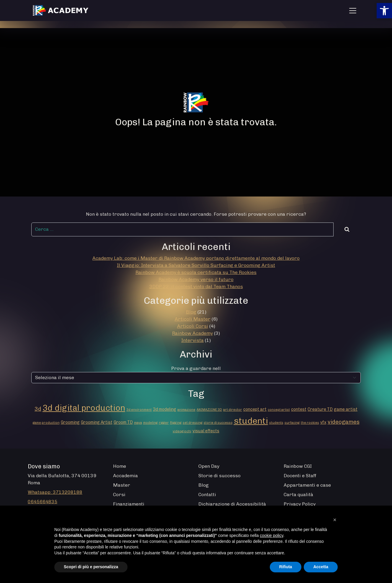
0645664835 (43, 502)
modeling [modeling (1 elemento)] (150, 423)
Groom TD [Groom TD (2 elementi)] (123, 422)
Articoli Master (193, 319)
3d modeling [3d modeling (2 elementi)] (165, 409)
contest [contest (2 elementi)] (299, 409)
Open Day (209, 466)
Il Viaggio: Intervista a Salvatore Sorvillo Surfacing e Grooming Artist (196, 265)
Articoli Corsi (193, 326)
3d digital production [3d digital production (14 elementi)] (84, 408)
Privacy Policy (300, 504)
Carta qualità (298, 495)
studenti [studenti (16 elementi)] (251, 421)
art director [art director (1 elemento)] (233, 410)
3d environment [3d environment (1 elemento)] (139, 410)
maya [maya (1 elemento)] (138, 423)
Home (120, 466)
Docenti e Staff (300, 476)
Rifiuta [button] (286, 567)
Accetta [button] (321, 567)
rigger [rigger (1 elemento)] (164, 423)
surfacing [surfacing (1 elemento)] (292, 423)
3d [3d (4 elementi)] (38, 409)
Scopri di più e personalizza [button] (91, 567)
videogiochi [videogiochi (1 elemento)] (182, 431)
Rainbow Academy (192, 333)
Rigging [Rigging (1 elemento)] (176, 423)
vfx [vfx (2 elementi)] (323, 422)
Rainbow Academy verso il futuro (196, 279)
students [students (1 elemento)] (276, 423)
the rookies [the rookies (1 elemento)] (310, 423)
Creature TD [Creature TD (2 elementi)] (320, 409)
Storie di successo (219, 476)
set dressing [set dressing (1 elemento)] (193, 423)
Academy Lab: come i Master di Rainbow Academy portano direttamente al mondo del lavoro (196, 258)
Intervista (192, 340)
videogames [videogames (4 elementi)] (344, 422)
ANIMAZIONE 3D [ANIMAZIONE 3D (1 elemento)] (209, 410)
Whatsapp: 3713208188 (55, 492)
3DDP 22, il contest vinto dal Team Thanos (196, 286)
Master (122, 485)
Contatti (207, 495)
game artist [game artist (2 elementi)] (346, 409)
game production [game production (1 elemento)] (46, 423)
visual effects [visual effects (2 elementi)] (206, 431)
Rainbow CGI (298, 466)
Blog (191, 312)
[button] (384, 11)
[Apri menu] (353, 11)
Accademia (125, 476)
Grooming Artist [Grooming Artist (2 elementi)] (97, 422)
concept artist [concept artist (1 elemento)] (279, 410)
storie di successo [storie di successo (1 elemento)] (218, 423)
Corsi (119, 495)
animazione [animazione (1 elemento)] (186, 410)
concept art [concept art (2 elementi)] (255, 409)
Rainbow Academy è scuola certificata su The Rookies (196, 272)
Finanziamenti (129, 504)
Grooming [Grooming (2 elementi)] (70, 422)
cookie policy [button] (271, 535)
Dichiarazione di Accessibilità (232, 504)
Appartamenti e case (307, 485)
